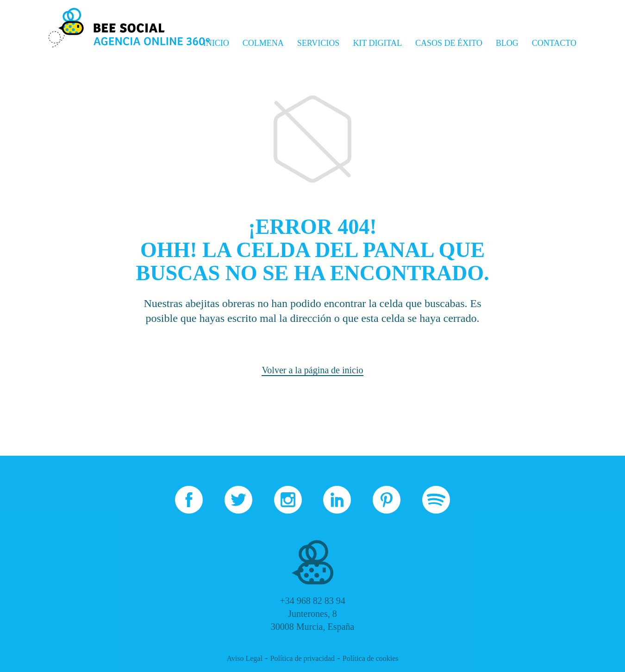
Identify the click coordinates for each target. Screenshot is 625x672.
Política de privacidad (303, 658)
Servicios (319, 43)
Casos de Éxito (449, 43)
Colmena (263, 43)
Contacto (554, 43)
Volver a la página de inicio (312, 370)
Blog (507, 43)
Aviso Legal (244, 658)
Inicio (216, 43)
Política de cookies (371, 658)
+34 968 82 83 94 (312, 601)
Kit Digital (377, 43)
